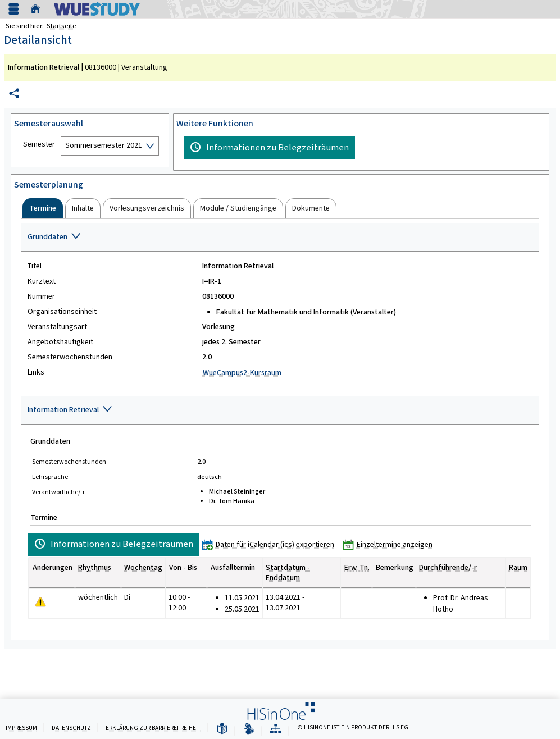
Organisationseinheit (62, 312)
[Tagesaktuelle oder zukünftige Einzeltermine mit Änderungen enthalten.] (40, 602)
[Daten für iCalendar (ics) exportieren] (270, 544)
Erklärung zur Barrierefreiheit (153, 728)
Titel (35, 266)
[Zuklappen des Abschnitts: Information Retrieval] (280, 410)
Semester (39, 144)
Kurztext (42, 281)
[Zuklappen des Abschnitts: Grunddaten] (280, 238)
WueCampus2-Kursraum (242, 373)
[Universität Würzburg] (97, 9)
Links (36, 372)
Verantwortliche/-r (58, 492)
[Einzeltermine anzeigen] (390, 544)
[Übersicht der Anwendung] (276, 729)
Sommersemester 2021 (104, 145)
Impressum (21, 728)
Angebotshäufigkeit (60, 342)
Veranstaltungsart (57, 327)
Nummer (41, 296)
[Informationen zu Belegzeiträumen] (269, 148)
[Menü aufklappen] (13, 9)
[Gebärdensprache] (249, 729)
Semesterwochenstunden (70, 357)
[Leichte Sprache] (222, 729)
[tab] (43, 208)
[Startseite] (38, 9)
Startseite (62, 26)
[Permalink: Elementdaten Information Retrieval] (14, 93)
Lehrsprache (50, 477)
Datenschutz (71, 728)
